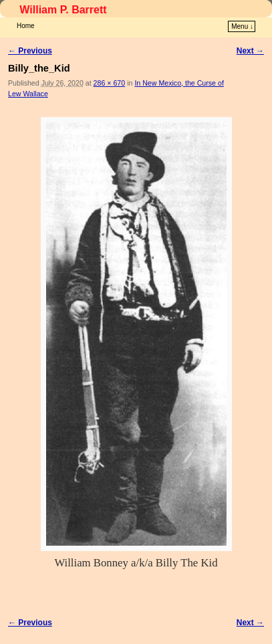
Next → (250, 51)
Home (26, 26)
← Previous (30, 51)
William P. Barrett (63, 10)
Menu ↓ (242, 26)
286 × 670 (110, 83)
